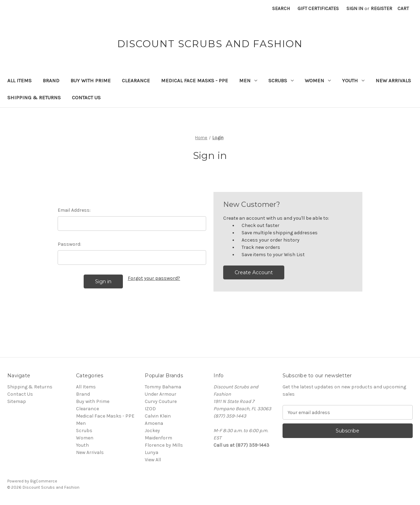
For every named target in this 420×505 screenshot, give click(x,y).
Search (281, 9)
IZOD (150, 409)
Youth (353, 81)
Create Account (254, 272)
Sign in (355, 9)
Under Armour (161, 394)
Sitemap (17, 401)
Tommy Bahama (163, 387)
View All (153, 460)
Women (318, 81)
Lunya (152, 452)
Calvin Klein (158, 416)
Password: (69, 244)
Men (248, 81)
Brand (51, 81)
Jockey (152, 431)
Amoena (154, 423)
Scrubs (281, 81)
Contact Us (86, 98)
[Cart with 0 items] (403, 9)
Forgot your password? (154, 278)
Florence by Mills (164, 445)
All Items (19, 81)
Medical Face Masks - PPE (195, 81)
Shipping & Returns (34, 98)
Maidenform (158, 438)
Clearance (136, 81)
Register (381, 9)
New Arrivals (393, 81)
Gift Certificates (318, 9)
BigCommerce (44, 481)
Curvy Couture (161, 401)
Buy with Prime (91, 81)
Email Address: (74, 210)
